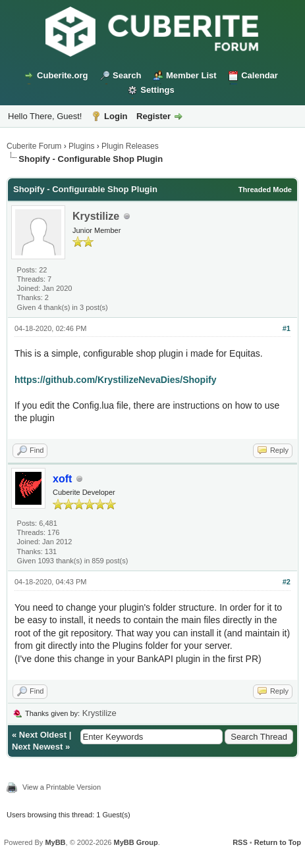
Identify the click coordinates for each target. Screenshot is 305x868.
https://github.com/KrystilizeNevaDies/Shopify (116, 380)
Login (116, 116)
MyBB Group (135, 842)
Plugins (81, 146)
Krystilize (96, 216)
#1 (287, 328)
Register (153, 116)
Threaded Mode (265, 190)
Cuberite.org (62, 75)
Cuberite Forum (34, 146)
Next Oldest (43, 735)
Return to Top (278, 842)
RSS (240, 842)
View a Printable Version (62, 787)
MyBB (55, 842)
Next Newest (37, 747)
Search (127, 75)
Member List (191, 75)
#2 (287, 582)
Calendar (260, 75)
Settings (157, 90)
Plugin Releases (130, 146)
